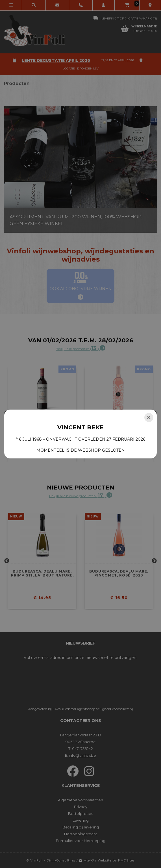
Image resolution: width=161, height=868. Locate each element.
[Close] (149, 417)
